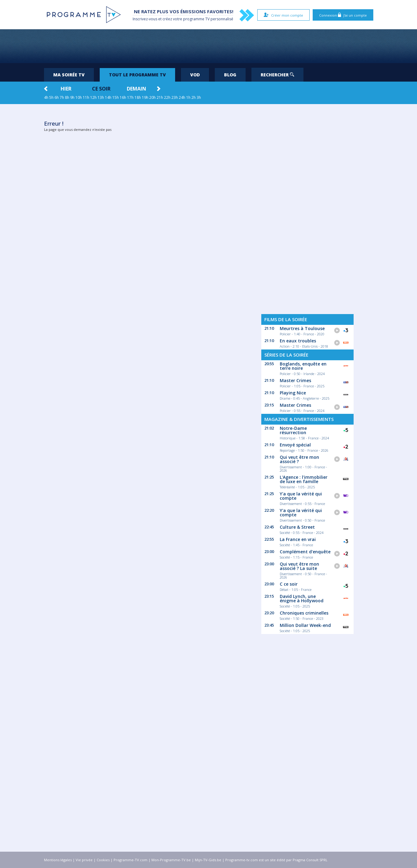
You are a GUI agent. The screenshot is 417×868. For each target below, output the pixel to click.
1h (188, 97)
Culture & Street (297, 527)
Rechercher (277, 75)
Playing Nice (293, 393)
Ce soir (101, 89)
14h (108, 97)
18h (138, 97)
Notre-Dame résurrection (293, 430)
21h (160, 97)
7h (62, 97)
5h (51, 97)
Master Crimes (295, 380)
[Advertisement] (209, 46)
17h (130, 97)
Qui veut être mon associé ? (299, 459)
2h (194, 97)
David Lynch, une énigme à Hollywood (302, 598)
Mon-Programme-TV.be (171, 860)
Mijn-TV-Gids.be (208, 860)
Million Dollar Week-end (305, 625)
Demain (136, 89)
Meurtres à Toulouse (302, 328)
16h (123, 97)
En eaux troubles (298, 341)
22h (167, 97)
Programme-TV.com (130, 860)
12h (93, 97)
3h (199, 97)
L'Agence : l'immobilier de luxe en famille (304, 479)
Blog (230, 75)
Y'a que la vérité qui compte (301, 496)
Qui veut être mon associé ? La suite (299, 566)
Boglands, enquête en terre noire (303, 366)
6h (57, 97)
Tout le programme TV (137, 75)
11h (86, 97)
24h (182, 97)
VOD (195, 75)
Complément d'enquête (305, 552)
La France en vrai (298, 539)
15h (116, 97)
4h (46, 97)
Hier (66, 89)
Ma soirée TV (69, 75)
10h (79, 97)
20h (152, 97)
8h (67, 97)
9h (72, 97)
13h (101, 97)
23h (175, 97)
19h (145, 97)
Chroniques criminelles (304, 613)
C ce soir (289, 584)
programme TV (196, 19)
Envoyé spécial (295, 445)
